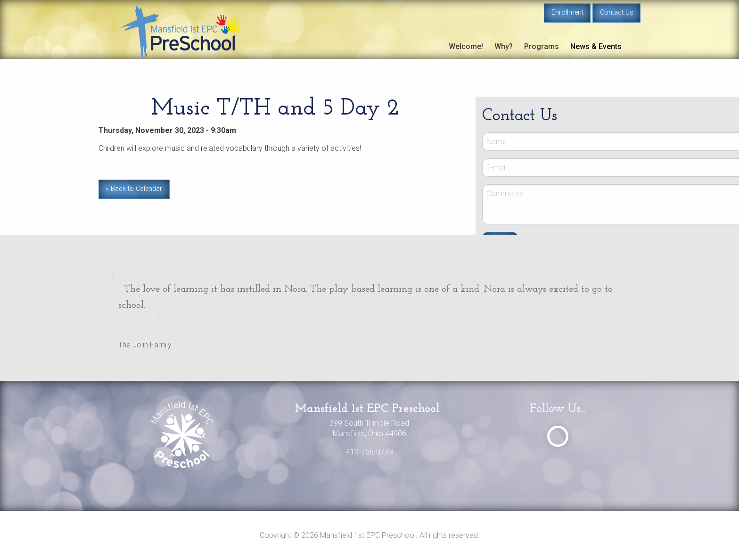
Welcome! (466, 46)
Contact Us (617, 12)
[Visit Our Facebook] (558, 436)
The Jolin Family (145, 345)
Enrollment (567, 12)
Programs (542, 46)
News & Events (596, 46)
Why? (504, 46)
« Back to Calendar (134, 189)
